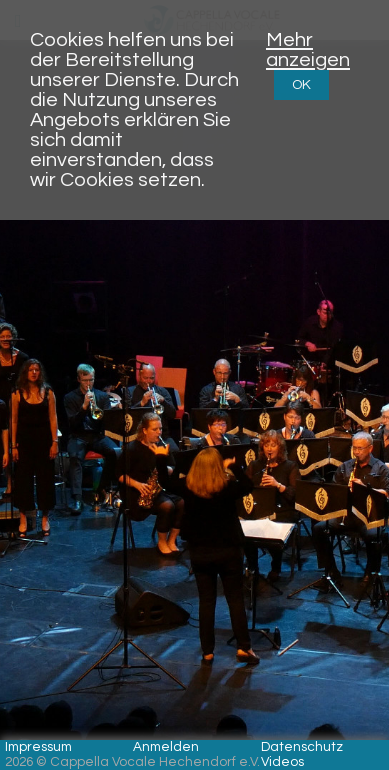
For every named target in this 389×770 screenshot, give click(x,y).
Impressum (38, 747)
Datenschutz (302, 747)
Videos (282, 762)
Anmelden (166, 747)
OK (301, 85)
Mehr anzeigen (308, 49)
